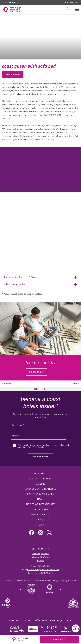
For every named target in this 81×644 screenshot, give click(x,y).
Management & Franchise (40, 489)
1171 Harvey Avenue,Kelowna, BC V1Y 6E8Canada (41, 557)
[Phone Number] (68, 9)
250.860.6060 (55, 115)
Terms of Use (41, 510)
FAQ (40, 520)
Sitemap (40, 525)
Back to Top (40, 389)
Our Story (40, 474)
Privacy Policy (40, 515)
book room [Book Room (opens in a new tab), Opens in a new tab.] (36, 372)
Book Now (66, 640)
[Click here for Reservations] (47, 573)
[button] (20, 589)
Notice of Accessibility (41, 504)
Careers (40, 484)
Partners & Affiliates (40, 494)
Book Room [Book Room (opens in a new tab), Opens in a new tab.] (13, 74)
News (40, 499)
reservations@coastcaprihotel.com (43, 570)
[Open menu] (77, 9)
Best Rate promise (40, 479)
